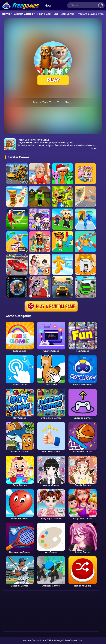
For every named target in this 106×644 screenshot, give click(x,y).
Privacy (58, 640)
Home (6, 14)
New (48, 6)
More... (94, 148)
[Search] (86, 5)
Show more (18, 629)
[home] (21, 1)
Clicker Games (23, 14)
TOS (49, 640)
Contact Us (38, 640)
